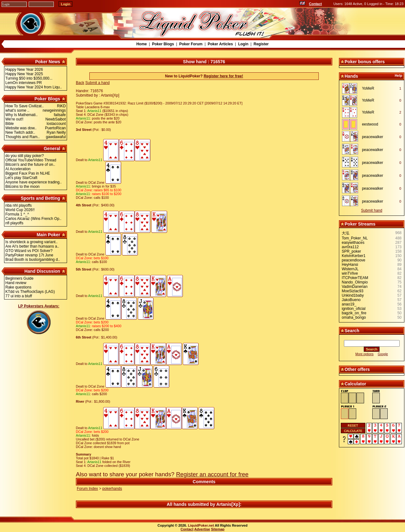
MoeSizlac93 (353, 291)
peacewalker (372, 137)
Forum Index (87, 489)
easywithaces (353, 243)
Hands (351, 76)
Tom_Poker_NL (355, 238)
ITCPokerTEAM (355, 278)
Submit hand (371, 210)
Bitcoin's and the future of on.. (30, 165)
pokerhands (112, 489)
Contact (315, 4)
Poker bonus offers (365, 62)
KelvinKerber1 (354, 256)
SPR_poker (351, 251)
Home (141, 44)
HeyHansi (350, 265)
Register (261, 44)
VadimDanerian (355, 287)
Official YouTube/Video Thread (31, 160)
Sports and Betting (40, 198)
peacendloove (354, 260)
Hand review (16, 283)
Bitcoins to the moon (22, 187)
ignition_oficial (354, 309)
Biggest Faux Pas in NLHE (28, 173)
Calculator (355, 384)
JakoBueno (351, 300)
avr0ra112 (350, 247)
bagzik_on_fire (354, 313)
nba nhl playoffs (19, 205)
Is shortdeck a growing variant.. (31, 242)
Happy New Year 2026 (24, 70)
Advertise (202, 529)
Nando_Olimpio (355, 282)
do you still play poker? (25, 156)
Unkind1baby (353, 295)
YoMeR (368, 88)
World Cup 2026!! (20, 210)
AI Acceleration (18, 169)
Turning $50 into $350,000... (29, 78)
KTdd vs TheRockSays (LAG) (30, 292)
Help (398, 76)
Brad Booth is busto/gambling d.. (33, 260)
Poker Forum (191, 44)
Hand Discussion (42, 271)
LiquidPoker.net (201, 525)
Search (352, 331)
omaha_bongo (354, 317)
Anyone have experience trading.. (34, 182)
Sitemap (218, 529)
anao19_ (349, 304)
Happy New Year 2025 (24, 74)
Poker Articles (220, 44)
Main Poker (48, 235)
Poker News (48, 62)
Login (243, 44)
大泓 (346, 233)
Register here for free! (223, 76)
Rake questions (18, 287)
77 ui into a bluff (19, 296)
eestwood (370, 124)
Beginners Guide (19, 278)
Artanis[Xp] (228, 504)
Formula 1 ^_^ (17, 214)
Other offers (357, 369)
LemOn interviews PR (24, 83)
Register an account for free (212, 474)
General (52, 148)
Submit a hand (97, 83)
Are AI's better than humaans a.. (32, 246)
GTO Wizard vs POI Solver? (29, 251)
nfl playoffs (14, 223)
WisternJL (350, 269)
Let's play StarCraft (21, 178)
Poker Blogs (163, 44)
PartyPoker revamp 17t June (29, 255)
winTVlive (350, 273)
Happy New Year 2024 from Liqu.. (34, 87)
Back (80, 83)
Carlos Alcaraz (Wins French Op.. (33, 219)
